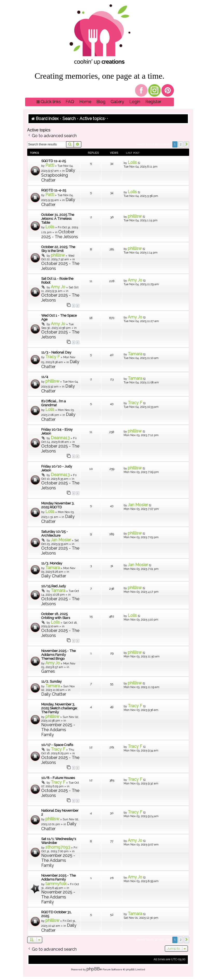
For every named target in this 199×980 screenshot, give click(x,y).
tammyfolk (56, 884)
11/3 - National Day (56, 352)
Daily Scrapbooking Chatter (58, 175)
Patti (50, 165)
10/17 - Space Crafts (57, 745)
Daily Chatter (54, 576)
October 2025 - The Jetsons (60, 234)
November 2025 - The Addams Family (58, 730)
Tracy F (53, 357)
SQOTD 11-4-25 (54, 161)
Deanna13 (60, 438)
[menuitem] (70, 102)
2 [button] (181, 144)
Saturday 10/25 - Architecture (55, 534)
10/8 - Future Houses (58, 778)
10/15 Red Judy (54, 586)
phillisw (135, 216)
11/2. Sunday (51, 681)
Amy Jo (58, 287)
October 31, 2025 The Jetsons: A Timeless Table (58, 219)
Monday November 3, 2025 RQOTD (58, 505)
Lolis (132, 162)
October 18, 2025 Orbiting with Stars (56, 616)
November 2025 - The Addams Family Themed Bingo (58, 655)
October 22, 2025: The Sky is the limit (58, 249)
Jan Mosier (138, 505)
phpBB (93, 969)
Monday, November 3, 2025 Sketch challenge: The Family (59, 708)
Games (48, 671)
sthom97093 (58, 847)
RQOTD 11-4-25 (54, 190)
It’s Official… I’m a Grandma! (54, 403)
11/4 (45, 377)
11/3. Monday (52, 563)
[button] (187, 144)
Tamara (135, 354)
